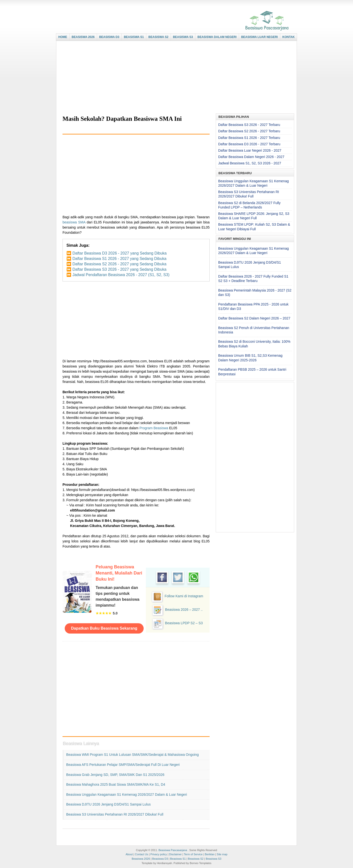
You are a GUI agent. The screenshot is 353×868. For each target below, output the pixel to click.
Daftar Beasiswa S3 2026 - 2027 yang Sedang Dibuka (119, 269)
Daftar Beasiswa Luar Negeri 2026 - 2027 (250, 150)
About (129, 854)
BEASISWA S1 (134, 37)
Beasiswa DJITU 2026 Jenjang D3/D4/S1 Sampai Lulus (108, 804)
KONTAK (289, 37)
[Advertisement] (175, 78)
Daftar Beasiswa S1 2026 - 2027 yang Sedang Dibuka (119, 259)
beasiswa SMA (74, 222)
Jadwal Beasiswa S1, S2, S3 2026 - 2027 (250, 163)
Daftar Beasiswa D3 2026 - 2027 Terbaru (249, 144)
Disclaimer (175, 854)
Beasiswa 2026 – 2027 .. (184, 610)
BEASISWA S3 (183, 37)
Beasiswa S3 (214, 859)
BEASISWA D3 (109, 37)
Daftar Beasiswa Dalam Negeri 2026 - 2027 (251, 157)
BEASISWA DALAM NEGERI (217, 37)
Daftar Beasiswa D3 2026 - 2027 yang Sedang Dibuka (119, 253)
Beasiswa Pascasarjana (173, 850)
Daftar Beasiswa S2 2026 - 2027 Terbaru (249, 131)
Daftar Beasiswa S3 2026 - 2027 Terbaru (249, 125)
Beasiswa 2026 (141, 859)
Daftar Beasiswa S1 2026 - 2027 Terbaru (249, 138)
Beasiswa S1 (178, 859)
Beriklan (210, 854)
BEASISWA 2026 (83, 37)
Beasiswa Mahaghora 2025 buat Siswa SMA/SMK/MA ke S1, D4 (116, 784)
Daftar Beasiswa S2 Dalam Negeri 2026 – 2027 (254, 318)
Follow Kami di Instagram (184, 596)
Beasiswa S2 (196, 859)
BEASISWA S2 (158, 37)
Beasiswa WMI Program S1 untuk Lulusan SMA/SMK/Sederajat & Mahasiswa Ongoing (132, 755)
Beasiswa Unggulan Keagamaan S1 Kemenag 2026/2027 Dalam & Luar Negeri (127, 795)
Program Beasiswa (154, 428)
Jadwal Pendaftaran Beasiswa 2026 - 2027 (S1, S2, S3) (121, 275)
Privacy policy (159, 854)
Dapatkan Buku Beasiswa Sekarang (104, 628)
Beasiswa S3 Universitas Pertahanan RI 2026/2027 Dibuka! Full (115, 814)
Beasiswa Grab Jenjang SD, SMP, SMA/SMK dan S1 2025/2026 (115, 775)
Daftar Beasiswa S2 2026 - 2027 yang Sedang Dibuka (119, 264)
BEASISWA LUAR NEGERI (260, 37)
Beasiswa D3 (160, 859)
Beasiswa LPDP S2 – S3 (184, 623)
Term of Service (193, 854)
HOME (63, 37)
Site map (222, 854)
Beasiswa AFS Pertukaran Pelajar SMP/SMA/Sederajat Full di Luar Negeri (123, 765)
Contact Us (141, 854)
